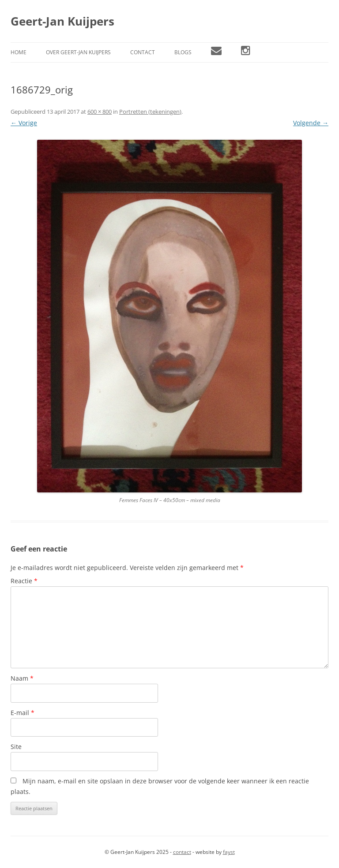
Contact (143, 52)
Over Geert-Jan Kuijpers (78, 52)
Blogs (183, 52)
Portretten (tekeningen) (150, 112)
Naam (22, 678)
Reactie (24, 581)
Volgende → (311, 123)
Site (16, 747)
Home (19, 52)
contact (182, 852)
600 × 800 (100, 112)
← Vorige (24, 123)
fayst (229, 852)
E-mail (23, 713)
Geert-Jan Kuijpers (62, 21)
